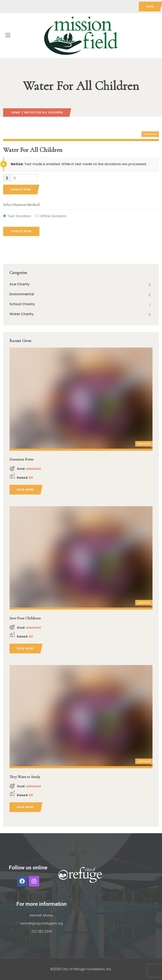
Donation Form (22, 459)
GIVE (150, 6)
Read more (25, 490)
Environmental (22, 294)
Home (16, 112)
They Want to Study (25, 777)
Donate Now (21, 189)
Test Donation (19, 216)
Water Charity (22, 314)
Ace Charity (20, 284)
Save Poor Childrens (25, 618)
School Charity (22, 304)
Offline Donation (53, 216)
